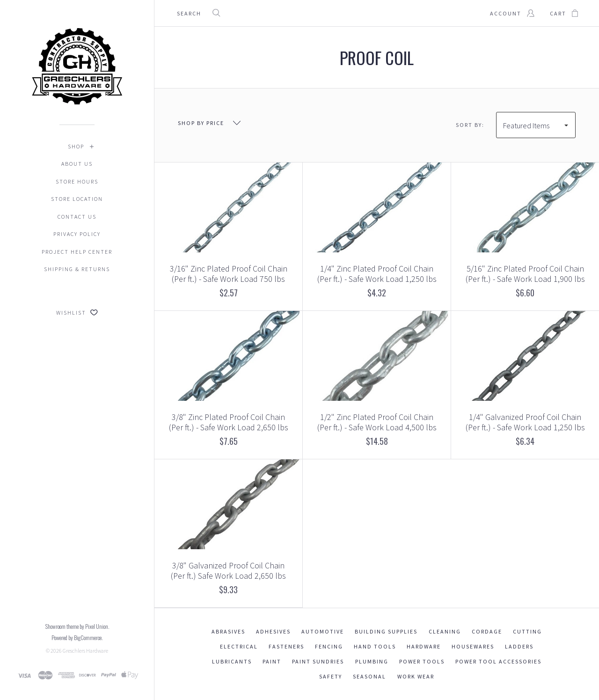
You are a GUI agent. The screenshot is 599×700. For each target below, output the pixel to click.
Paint (272, 661)
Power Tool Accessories (498, 661)
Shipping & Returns (77, 269)
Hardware (424, 646)
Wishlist (77, 313)
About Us (77, 164)
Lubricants (232, 661)
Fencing (329, 646)
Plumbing (372, 661)
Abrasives (228, 631)
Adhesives (273, 631)
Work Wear (416, 676)
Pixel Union (97, 626)
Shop (76, 146)
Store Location (77, 199)
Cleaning (445, 631)
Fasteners (286, 646)
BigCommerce (88, 637)
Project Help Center (77, 252)
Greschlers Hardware (85, 651)
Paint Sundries (318, 661)
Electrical (239, 646)
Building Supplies (386, 631)
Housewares (473, 646)
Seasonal (369, 676)
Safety (331, 676)
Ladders (519, 646)
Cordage (487, 631)
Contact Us (77, 217)
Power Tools (422, 661)
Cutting (527, 631)
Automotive (323, 631)
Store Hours (77, 181)
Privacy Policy (77, 234)
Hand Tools (375, 646)
